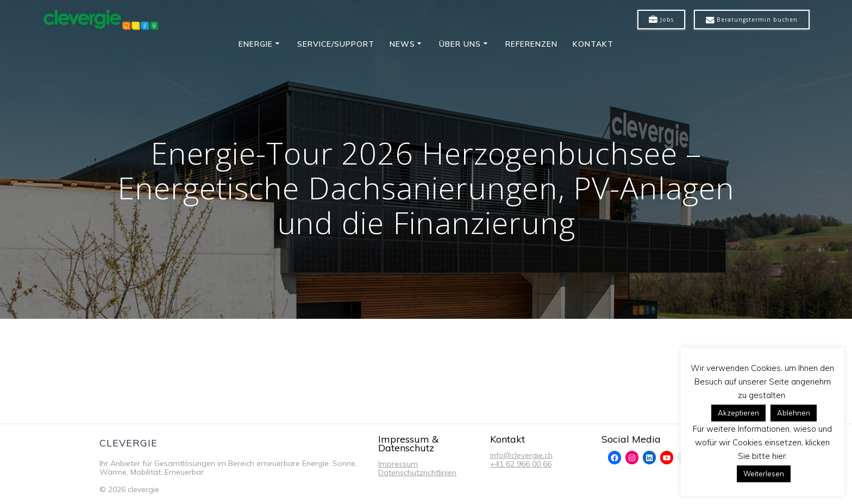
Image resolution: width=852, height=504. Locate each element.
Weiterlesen (764, 474)
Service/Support (336, 44)
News (402, 44)
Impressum (398, 464)
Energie (256, 44)
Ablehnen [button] (794, 413)
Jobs (661, 20)
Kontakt (593, 44)
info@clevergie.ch (521, 455)
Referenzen (531, 44)
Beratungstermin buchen (752, 20)
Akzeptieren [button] (738, 413)
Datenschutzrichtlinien (417, 472)
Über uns (460, 44)
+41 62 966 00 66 (521, 464)
